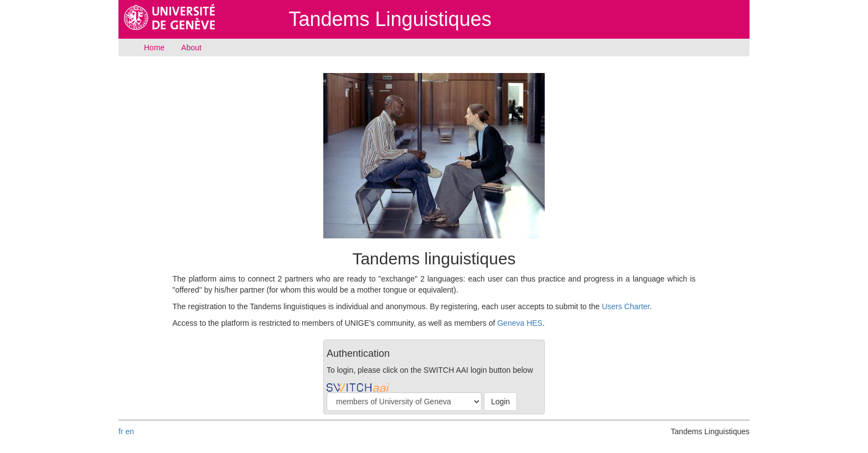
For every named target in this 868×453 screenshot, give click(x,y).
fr (121, 431)
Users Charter (626, 306)
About (191, 48)
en (130, 431)
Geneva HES (520, 323)
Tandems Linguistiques (390, 19)
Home (154, 48)
